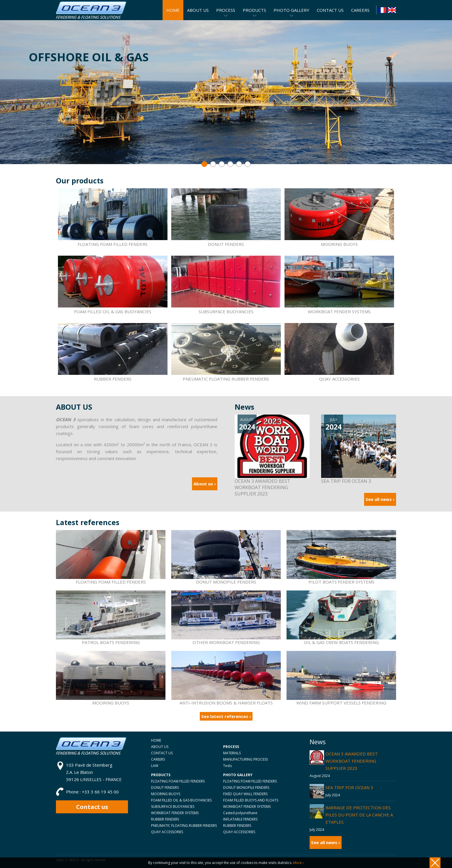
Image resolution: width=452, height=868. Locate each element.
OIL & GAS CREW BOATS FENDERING (341, 642)
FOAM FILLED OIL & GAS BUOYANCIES (113, 285)
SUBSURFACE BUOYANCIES (226, 285)
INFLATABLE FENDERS (240, 819)
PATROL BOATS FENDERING (111, 642)
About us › (205, 484)
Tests (227, 766)
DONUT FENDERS (226, 218)
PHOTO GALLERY (291, 10)
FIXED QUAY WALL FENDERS (245, 794)
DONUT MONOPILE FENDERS (226, 582)
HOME (156, 740)
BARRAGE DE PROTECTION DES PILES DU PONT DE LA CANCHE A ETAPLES (359, 815)
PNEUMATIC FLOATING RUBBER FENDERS (226, 352)
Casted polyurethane (240, 813)
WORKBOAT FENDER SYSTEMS (339, 285)
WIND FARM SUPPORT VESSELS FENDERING (341, 703)
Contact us (92, 807)
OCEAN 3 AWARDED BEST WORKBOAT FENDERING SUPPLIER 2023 (352, 761)
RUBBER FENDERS (113, 352)
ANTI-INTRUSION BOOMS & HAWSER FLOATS (226, 703)
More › (298, 863)
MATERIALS (232, 753)
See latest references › (226, 716)
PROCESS (226, 10)
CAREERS (158, 759)
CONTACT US (162, 753)
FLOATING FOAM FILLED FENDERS (113, 218)
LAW (155, 766)
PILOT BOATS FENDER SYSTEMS (341, 582)
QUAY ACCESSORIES (339, 352)
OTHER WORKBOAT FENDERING (226, 642)
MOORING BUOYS (339, 218)
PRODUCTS (254, 10)
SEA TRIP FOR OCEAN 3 (349, 787)
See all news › (380, 499)
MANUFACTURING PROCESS (245, 759)
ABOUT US (160, 747)
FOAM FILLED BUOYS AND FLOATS (251, 800)
